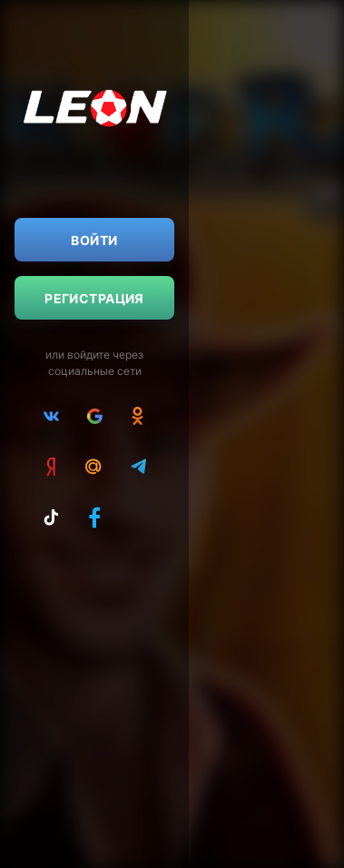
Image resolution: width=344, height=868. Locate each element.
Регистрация (94, 298)
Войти (94, 240)
